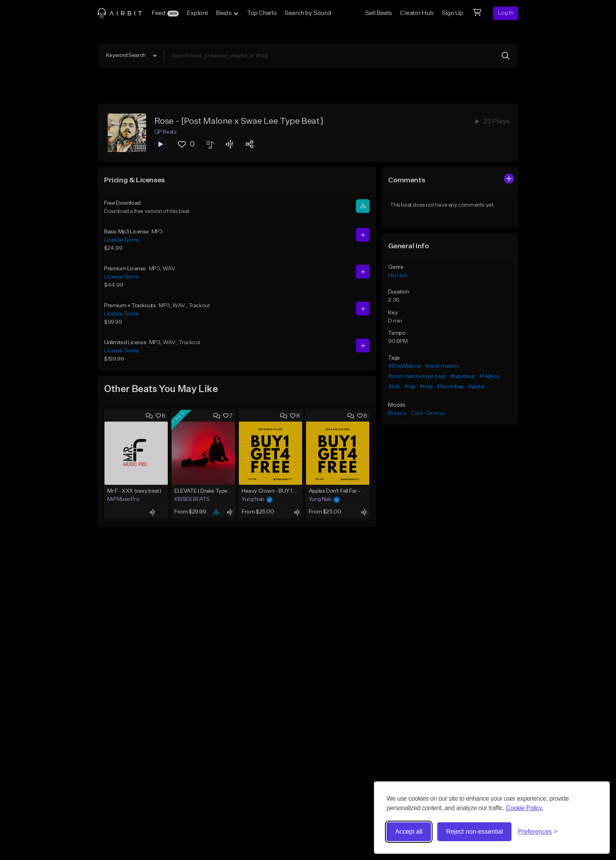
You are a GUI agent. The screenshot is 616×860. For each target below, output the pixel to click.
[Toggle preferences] (538, 832)
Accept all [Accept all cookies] (409, 832)
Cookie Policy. (525, 808)
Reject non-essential (474, 832)
